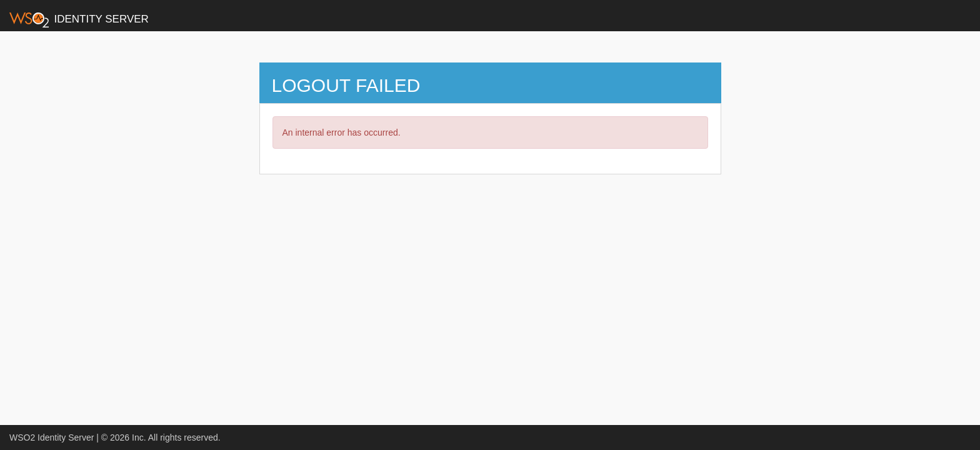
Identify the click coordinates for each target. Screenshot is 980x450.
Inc (138, 437)
